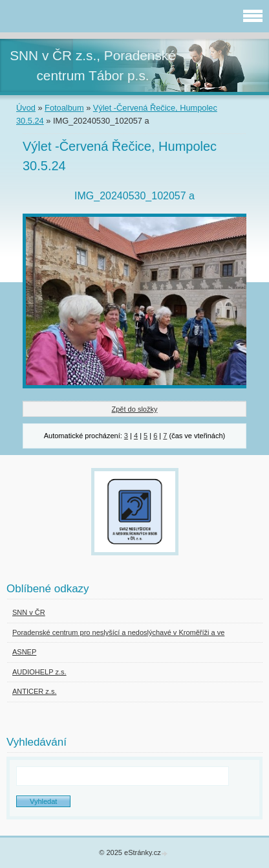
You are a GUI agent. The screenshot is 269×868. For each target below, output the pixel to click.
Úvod (26, 108)
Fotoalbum (64, 108)
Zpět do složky (135, 409)
